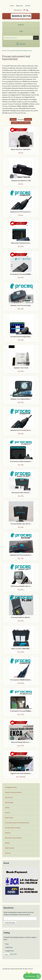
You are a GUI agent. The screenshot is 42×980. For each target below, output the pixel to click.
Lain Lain (8, 853)
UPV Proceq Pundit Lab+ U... (21, 586)
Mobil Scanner (10, 848)
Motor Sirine (9, 818)
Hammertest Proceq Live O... (21, 212)
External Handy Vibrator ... (21, 742)
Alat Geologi (9, 802)
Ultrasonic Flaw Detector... (21, 243)
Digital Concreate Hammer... (21, 773)
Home (12, 6)
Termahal (28, 119)
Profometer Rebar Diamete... (21, 461)
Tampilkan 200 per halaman (21, 123)
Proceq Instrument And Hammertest (20, 51)
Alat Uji (7, 808)
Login (21, 31)
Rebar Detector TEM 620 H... (21, 149)
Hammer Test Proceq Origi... (21, 305)
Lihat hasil (13, 954)
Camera (8, 813)
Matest (7, 843)
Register (21, 25)
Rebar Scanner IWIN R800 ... (21, 649)
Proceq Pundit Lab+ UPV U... (21, 524)
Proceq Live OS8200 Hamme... (21, 680)
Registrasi (20, 6)
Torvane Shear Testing (12, 828)
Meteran (8, 833)
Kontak (28, 6)
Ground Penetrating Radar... (21, 337)
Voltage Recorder (11, 787)
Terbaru (13, 119)
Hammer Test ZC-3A (21, 368)
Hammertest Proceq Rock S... (21, 555)
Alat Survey (9, 797)
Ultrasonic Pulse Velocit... (21, 493)
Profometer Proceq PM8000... (21, 274)
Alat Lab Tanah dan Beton (13, 792)
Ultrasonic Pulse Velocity (13, 838)
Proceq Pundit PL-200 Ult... (21, 617)
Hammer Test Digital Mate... (21, 399)
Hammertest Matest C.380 (21, 181)
